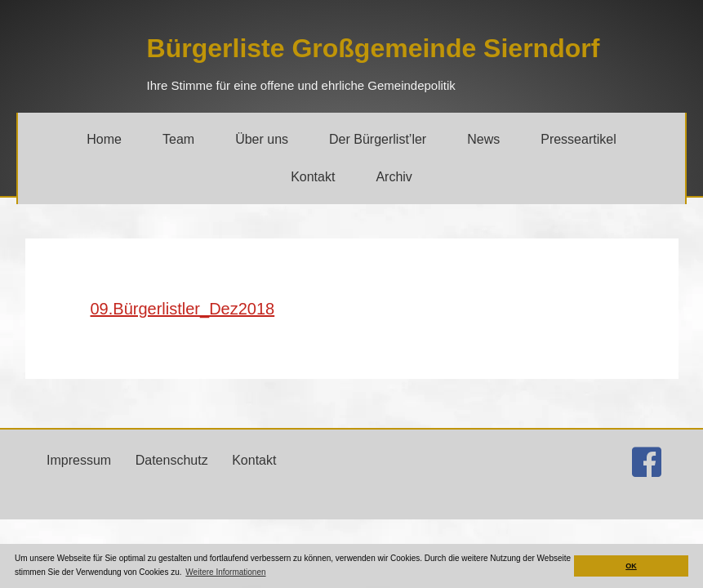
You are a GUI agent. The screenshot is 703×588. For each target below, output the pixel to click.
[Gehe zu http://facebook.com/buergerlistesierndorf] (647, 462)
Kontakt (254, 460)
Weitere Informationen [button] (225, 572)
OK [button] (631, 566)
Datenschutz (172, 460)
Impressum (79, 460)
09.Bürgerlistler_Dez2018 (183, 309)
